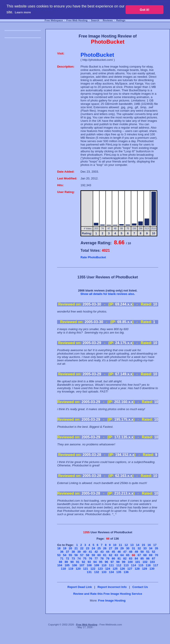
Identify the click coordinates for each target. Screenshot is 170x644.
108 (89, 565)
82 (125, 558)
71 (62, 558)
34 (151, 548)
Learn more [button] (23, 12)
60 (99, 555)
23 (87, 548)
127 (130, 569)
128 (137, 569)
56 (76, 555)
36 (62, 552)
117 (156, 565)
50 (142, 552)
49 (136, 552)
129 (145, 569)
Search (95, 20)
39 (79, 552)
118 (63, 569)
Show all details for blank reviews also (107, 294)
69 (151, 555)
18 (59, 548)
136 (126, 572)
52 (153, 552)
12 (126, 545)
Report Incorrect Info (112, 587)
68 (145, 555)
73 (73, 558)
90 (72, 562)
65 (128, 555)
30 (128, 548)
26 (105, 548)
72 (68, 558)
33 (145, 548)
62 (110, 555)
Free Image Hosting (112, 601)
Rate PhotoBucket (93, 257)
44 (108, 552)
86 (148, 558)
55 (70, 555)
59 (93, 555)
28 (116, 548)
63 (116, 555)
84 (136, 558)
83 (131, 558)
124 (108, 569)
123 (100, 569)
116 (148, 565)
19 (65, 548)
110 (104, 565)
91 (78, 562)
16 (149, 545)
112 (119, 565)
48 (131, 552)
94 (95, 562)
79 (108, 558)
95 (101, 562)
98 (118, 562)
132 (97, 572)
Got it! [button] (145, 10)
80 (113, 558)
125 (115, 569)
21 (76, 548)
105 (67, 565)
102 (145, 562)
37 (68, 552)
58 (87, 555)
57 (82, 555)
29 (122, 548)
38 (73, 552)
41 (90, 552)
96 (106, 562)
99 (124, 562)
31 (134, 548)
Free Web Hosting (77, 20)
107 (82, 565)
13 (132, 545)
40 (85, 552)
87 (153, 558)
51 (148, 552)
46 (119, 552)
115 (141, 565)
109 (97, 565)
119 (71, 569)
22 (82, 548)
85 (142, 558)
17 (155, 545)
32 (139, 548)
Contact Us (140, 587)
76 (90, 558)
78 (102, 558)
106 (75, 565)
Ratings (121, 20)
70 (156, 555)
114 (134, 565)
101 (138, 562)
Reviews (108, 20)
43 (102, 552)
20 (70, 548)
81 (119, 558)
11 (120, 545)
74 (79, 558)
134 (111, 572)
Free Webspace (54, 20)
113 (126, 565)
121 (86, 569)
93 (89, 562)
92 (83, 562)
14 (138, 545)
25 (99, 548)
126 (122, 569)
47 (125, 552)
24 (93, 548)
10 (115, 545)
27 (110, 548)
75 (85, 558)
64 (122, 555)
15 (143, 545)
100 (130, 562)
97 (112, 562)
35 (156, 548)
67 (139, 555)
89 (66, 562)
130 (152, 569)
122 (93, 569)
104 (60, 565)
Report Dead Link (80, 587)
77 (96, 558)
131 (89, 572)
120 (78, 569)
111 (111, 565)
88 (61, 562)
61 (105, 555)
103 (152, 562)
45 (113, 552)
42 (96, 552)
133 (104, 572)
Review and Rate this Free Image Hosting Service (108, 594)
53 (59, 555)
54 (65, 555)
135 (119, 572)
